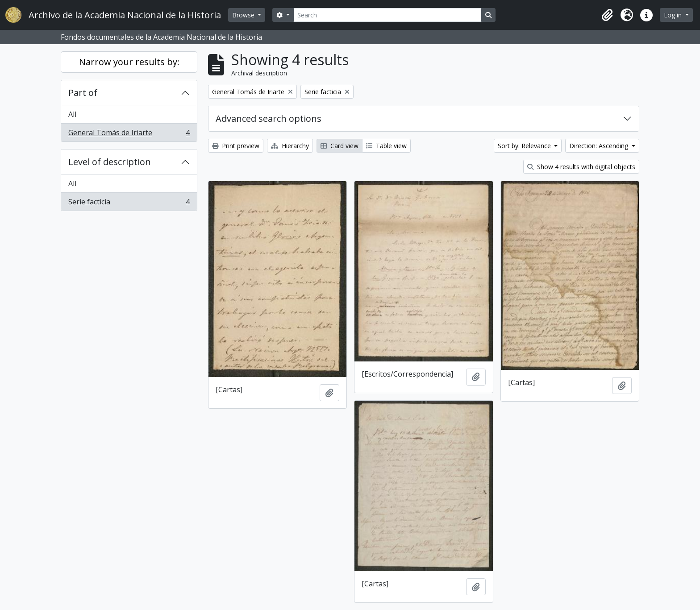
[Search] (387, 15)
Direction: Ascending (600, 146)
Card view (340, 146)
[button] (607, 15)
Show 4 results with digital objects (581, 167)
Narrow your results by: (129, 62)
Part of (83, 93)
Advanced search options (269, 118)
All (72, 114)
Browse (244, 15)
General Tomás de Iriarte (129, 134)
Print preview (236, 146)
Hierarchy (290, 146)
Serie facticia (129, 203)
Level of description (110, 162)
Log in (674, 15)
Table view (386, 146)
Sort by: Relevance (525, 146)
